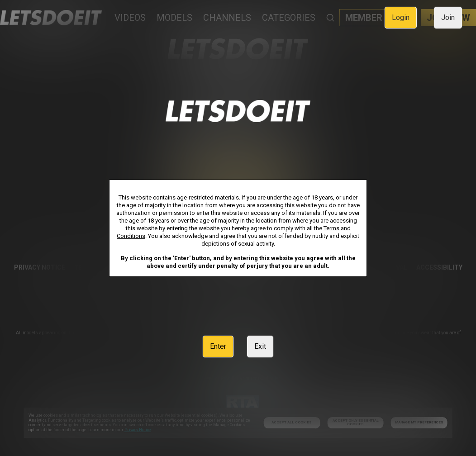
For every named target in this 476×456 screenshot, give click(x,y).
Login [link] (401, 17)
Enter (218, 346)
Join (448, 17)
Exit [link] (260, 346)
